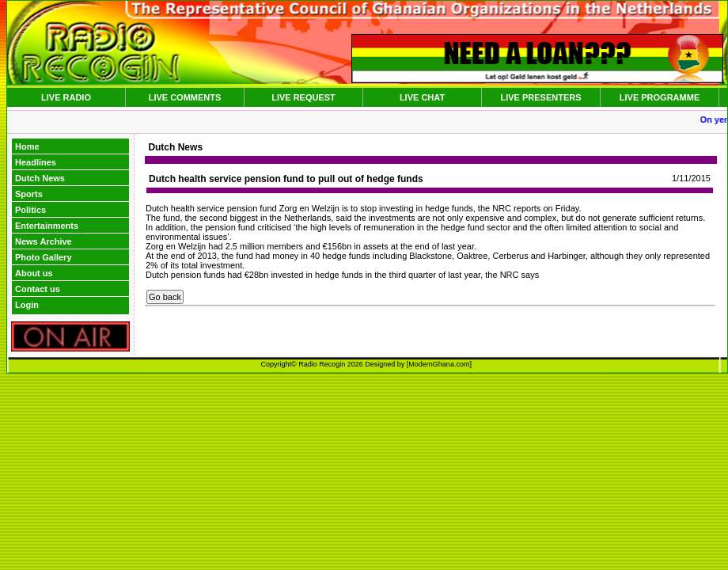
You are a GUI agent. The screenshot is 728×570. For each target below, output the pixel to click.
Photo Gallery (44, 257)
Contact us (38, 289)
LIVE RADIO (66, 97)
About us (34, 273)
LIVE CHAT (422, 97)
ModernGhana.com (439, 364)
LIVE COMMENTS (185, 97)
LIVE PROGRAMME (660, 97)
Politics (30, 210)
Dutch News (40, 178)
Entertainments (47, 226)
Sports (29, 194)
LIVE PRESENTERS (540, 97)
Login (27, 305)
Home (27, 146)
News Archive (44, 241)
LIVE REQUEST (303, 97)
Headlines (36, 162)
